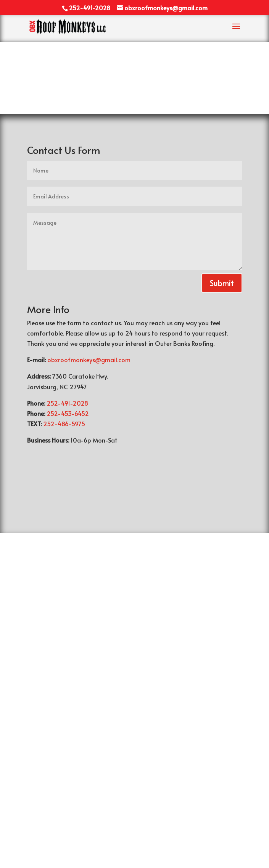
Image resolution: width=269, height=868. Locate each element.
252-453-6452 (67, 413)
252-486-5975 (63, 424)
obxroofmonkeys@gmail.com (89, 360)
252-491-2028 (67, 403)
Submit (222, 283)
